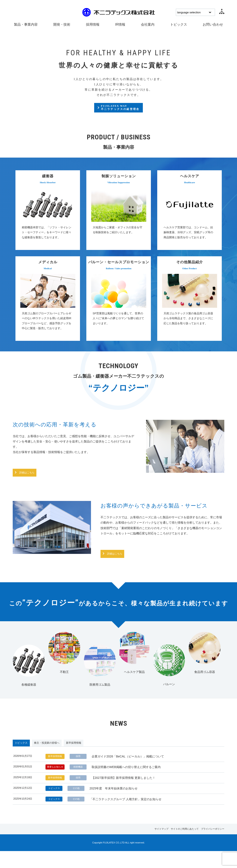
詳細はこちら (34, 473)
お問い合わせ (213, 24)
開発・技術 (62, 24)
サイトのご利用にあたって (171, 846)
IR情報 (120, 24)
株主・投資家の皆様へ (63, 746)
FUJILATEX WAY (121, 110)
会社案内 (148, 24)
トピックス (179, 24)
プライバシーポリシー (207, 846)
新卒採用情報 (102, 746)
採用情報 (93, 24)
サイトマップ (139, 846)
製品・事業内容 (26, 24)
